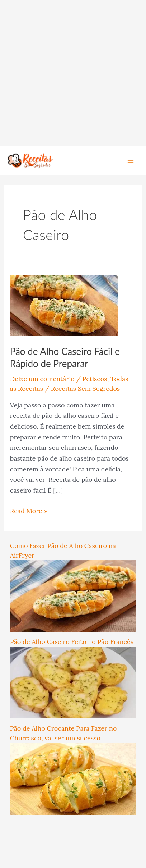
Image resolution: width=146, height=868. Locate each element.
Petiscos (95, 379)
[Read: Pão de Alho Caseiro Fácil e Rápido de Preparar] (64, 305)
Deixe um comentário (42, 379)
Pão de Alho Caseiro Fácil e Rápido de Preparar (65, 357)
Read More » (29, 510)
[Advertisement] (73, 73)
